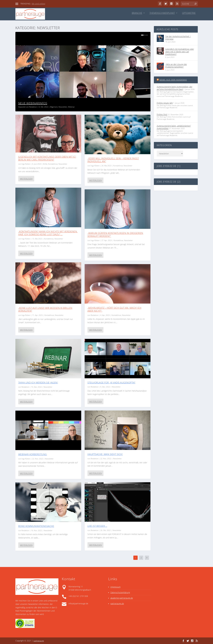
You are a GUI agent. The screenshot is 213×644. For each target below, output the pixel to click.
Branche (137, 13)
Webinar (71, 107)
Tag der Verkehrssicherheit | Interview (178, 38)
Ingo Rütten (26, 164)
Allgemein (54, 107)
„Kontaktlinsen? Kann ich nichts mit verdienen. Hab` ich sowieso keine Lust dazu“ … (48, 233)
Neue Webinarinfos (33, 103)
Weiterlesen (26, 179)
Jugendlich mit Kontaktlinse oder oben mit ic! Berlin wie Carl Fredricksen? (47, 158)
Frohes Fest (162, 114)
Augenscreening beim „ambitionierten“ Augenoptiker (174, 127)
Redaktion (33, 107)
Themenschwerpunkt (162, 13)
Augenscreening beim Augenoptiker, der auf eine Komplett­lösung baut (175, 88)
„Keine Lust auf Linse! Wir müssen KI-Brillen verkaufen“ (45, 309)
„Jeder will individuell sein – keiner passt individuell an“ (113, 160)
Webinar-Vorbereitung (33, 454)
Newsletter (63, 107)
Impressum (115, 587)
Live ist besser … (97, 526)
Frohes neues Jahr (165, 103)
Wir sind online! (38, 4)
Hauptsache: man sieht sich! (105, 454)
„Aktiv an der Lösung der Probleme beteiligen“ (176, 66)
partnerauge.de (117, 603)
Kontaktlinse (53, 164)
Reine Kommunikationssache (36, 526)
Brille (45, 164)
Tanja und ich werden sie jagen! (38, 383)
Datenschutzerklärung (120, 592)
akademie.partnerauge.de (122, 598)
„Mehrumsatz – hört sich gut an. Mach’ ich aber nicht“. (114, 309)
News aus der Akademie (173, 80)
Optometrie (189, 13)
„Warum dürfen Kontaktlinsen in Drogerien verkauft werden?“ (115, 235)
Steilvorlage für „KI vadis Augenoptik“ (111, 383)
